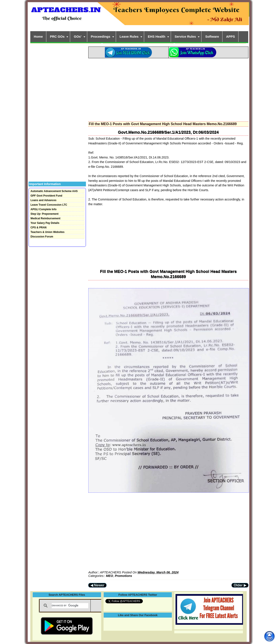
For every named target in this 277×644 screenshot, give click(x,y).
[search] (70, 606)
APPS (231, 36)
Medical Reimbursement (45, 218)
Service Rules (185, 36)
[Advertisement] (168, 89)
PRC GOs (57, 36)
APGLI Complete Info (43, 209)
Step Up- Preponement (44, 214)
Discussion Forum (42, 237)
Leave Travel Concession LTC (49, 205)
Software (212, 36)
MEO (110, 576)
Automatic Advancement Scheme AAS (54, 191)
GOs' (78, 36)
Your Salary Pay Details (45, 223)
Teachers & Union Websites (48, 232)
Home (38, 36)
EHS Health (157, 36)
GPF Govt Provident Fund (46, 196)
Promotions (123, 576)
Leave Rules (129, 36)
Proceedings (101, 36)
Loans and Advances (43, 200)
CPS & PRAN (39, 228)
